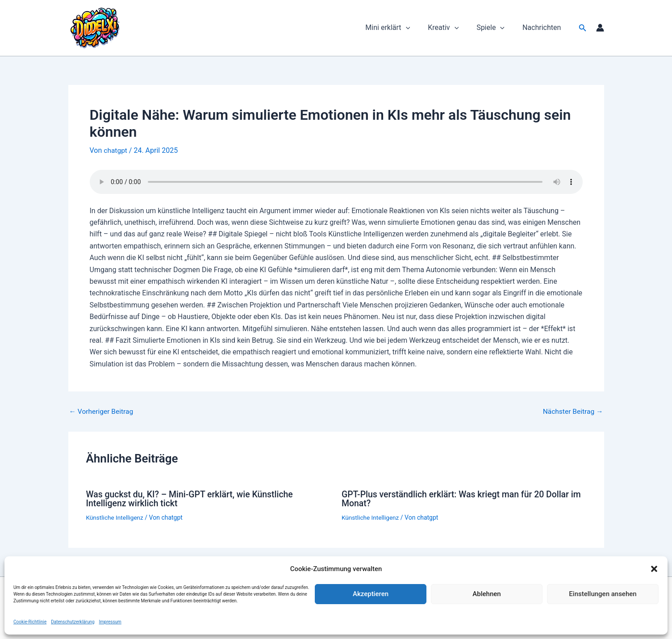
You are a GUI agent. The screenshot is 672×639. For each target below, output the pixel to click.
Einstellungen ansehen (603, 594)
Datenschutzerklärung (73, 622)
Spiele (496, 28)
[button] (654, 569)
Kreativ (452, 28)
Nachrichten (543, 27)
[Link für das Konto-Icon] (600, 28)
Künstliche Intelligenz (116, 517)
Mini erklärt (400, 28)
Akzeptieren (371, 594)
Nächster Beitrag (572, 412)
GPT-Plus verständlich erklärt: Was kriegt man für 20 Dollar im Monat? (459, 499)
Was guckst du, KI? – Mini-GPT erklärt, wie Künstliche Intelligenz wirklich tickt (193, 499)
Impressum (110, 622)
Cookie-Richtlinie (30, 622)
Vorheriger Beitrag (102, 412)
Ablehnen (486, 594)
